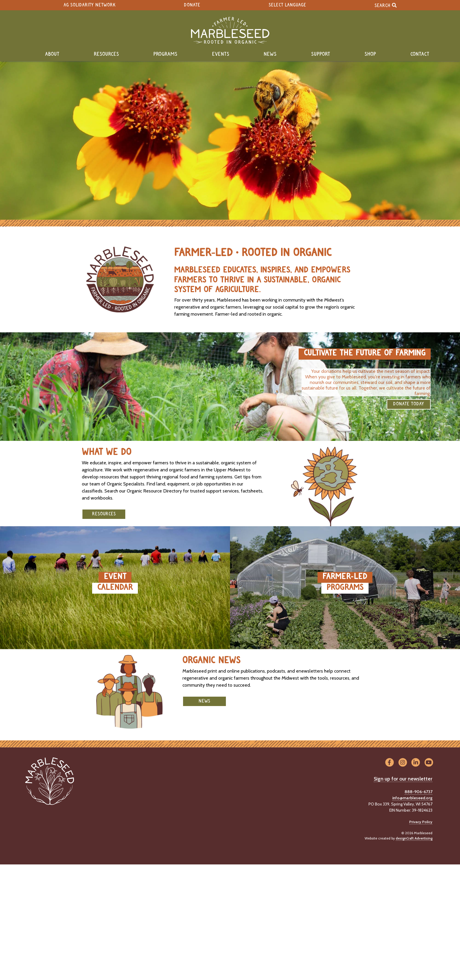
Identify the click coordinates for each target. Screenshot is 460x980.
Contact (420, 54)
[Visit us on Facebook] (389, 763)
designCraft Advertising (414, 838)
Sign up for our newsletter (403, 779)
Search (386, 5)
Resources (106, 54)
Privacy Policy (421, 822)
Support (321, 54)
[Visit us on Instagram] (403, 763)
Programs (165, 54)
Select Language (287, 5)
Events (221, 54)
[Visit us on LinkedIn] (416, 763)
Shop (370, 54)
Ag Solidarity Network (90, 5)
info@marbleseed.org (412, 798)
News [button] (204, 701)
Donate (192, 5)
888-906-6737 (418, 792)
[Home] (230, 30)
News (270, 54)
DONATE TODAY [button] (409, 404)
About (52, 54)
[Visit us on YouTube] (429, 763)
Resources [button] (104, 514)
